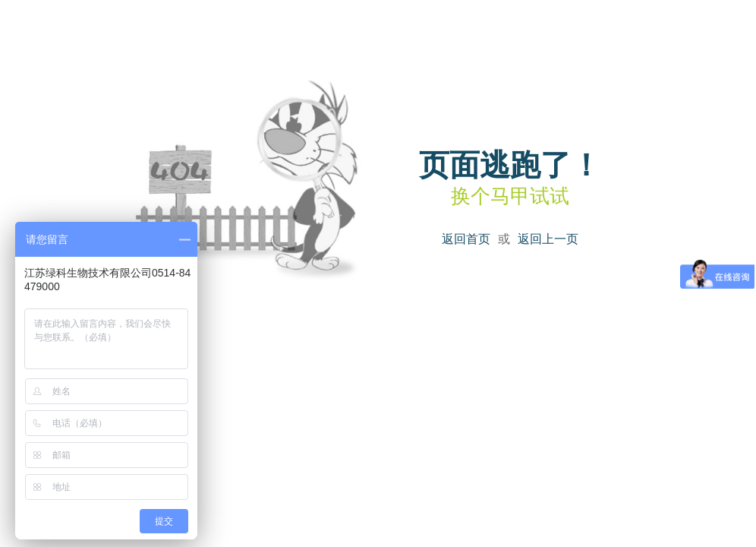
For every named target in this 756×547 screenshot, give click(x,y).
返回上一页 (548, 239)
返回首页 (466, 239)
